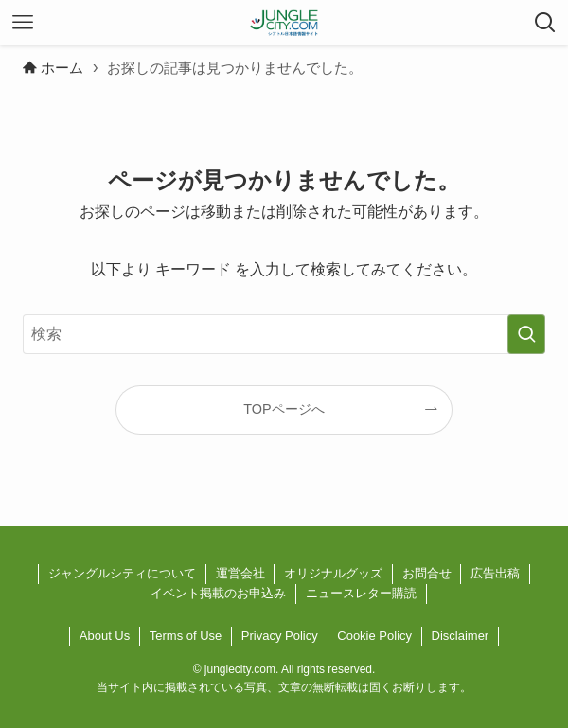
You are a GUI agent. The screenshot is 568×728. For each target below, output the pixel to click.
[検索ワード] (284, 334)
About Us (105, 636)
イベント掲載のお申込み (218, 593)
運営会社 (240, 573)
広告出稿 (495, 573)
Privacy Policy (280, 636)
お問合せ (427, 573)
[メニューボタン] (23, 23)
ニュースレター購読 (361, 593)
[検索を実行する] (526, 334)
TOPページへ (284, 409)
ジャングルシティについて (122, 573)
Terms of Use (186, 636)
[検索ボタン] (545, 23)
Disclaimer (461, 636)
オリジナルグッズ (333, 573)
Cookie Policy (374, 636)
